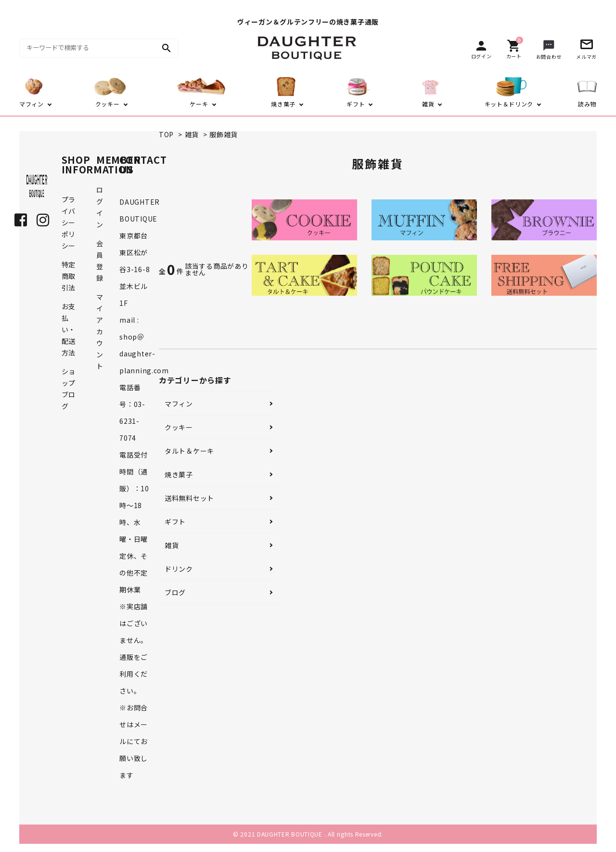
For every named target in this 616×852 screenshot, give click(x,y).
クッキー (179, 427)
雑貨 (192, 134)
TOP (166, 134)
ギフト (175, 522)
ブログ (175, 592)
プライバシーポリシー (69, 223)
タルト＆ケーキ (189, 451)
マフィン (179, 404)
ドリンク (179, 569)
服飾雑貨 (224, 134)
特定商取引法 (69, 276)
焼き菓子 (179, 474)
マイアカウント (100, 331)
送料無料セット (189, 498)
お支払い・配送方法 (69, 329)
